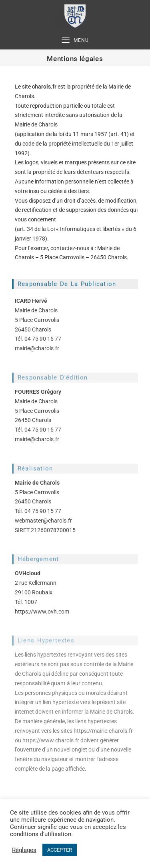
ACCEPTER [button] (60, 850)
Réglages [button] (24, 850)
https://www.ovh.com (42, 612)
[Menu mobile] (75, 40)
